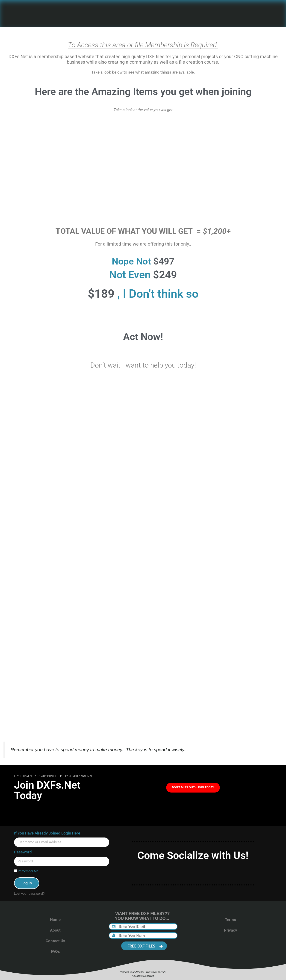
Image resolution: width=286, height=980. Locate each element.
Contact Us (55, 941)
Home (55, 920)
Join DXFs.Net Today (47, 790)
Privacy (230, 930)
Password (23, 852)
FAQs (55, 951)
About (55, 930)
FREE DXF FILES (145, 946)
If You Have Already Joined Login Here (47, 833)
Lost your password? (29, 894)
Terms (230, 920)
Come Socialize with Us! (193, 855)
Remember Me (26, 871)
